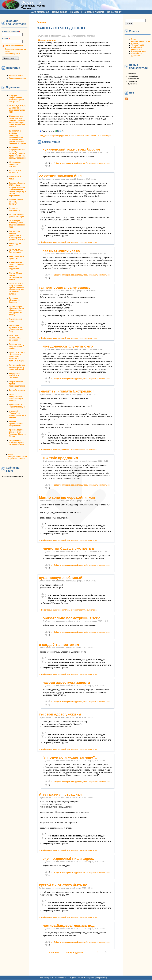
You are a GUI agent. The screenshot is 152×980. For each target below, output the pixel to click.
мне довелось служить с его (68, 346)
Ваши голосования (17, 78)
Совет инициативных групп (140, 40)
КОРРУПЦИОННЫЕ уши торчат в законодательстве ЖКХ (17, 109)
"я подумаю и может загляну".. (70, 757)
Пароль (6, 39)
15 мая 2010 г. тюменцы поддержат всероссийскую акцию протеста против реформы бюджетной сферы (17, 137)
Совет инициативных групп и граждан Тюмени (16, 398)
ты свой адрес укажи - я (60, 714)
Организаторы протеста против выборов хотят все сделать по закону (16, 311)
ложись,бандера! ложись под (69, 925)
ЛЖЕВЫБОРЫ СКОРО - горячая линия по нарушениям (16, 266)
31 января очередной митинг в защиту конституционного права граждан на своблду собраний (17, 153)
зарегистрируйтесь (60, 136)
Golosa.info (31, 2)
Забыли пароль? (12, 54)
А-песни (135, 43)
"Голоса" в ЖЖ (138, 45)
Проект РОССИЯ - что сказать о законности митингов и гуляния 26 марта (17, 357)
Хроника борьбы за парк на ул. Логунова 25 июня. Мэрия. (17, 433)
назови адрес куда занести (66, 682)
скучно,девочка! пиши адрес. (68, 859)
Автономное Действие (137, 55)
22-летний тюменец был (60, 176)
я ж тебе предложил (60, 458)
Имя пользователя (11, 32)
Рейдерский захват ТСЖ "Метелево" (14, 376)
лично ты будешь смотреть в (68, 548)
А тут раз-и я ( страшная (60, 794)
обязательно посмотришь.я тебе (71, 618)
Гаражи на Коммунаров (15, 209)
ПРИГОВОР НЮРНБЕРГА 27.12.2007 (15, 338)
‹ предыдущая (74, 952)
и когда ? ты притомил (59, 645)
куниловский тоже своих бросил (71, 149)
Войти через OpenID (14, 46)
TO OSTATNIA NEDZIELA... (15, 172)
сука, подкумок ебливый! (61, 578)
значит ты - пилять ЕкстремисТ (67, 391)
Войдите (44, 136)
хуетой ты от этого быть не (63, 885)
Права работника (139, 52)
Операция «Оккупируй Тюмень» (14, 300)
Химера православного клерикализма (16, 424)
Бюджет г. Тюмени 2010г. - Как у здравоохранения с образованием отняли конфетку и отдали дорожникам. (17, 189)
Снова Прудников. (17, 390)
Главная (42, 22)
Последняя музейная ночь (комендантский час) (16, 328)
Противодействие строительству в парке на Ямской (17, 367)
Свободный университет (137, 48)
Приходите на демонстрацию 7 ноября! (16, 346)
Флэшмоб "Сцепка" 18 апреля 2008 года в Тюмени (17, 414)
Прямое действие (47, 40)
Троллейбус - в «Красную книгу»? (17, 406)
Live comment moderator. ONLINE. (15, 164)
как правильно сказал (62, 250)
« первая (54, 952)
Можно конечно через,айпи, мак (67, 497)
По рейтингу (114, 12)
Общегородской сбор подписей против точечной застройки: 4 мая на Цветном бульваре (17, 289)
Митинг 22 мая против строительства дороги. (16, 276)
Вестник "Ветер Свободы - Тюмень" (16, 202)
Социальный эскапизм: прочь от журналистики (17, 442)
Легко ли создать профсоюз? (17, 257)
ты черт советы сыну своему (65, 287)
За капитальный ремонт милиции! (17, 216)
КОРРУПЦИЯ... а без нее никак (16, 251)
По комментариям (93, 12)
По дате (75, 12)
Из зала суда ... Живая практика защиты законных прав (17, 224)
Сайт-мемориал (40, 12)
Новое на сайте (16, 76)
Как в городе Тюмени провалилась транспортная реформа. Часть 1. (17, 235)
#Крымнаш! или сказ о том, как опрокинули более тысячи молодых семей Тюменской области (17, 121)
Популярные (60, 12)
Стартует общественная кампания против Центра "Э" (17, 99)
